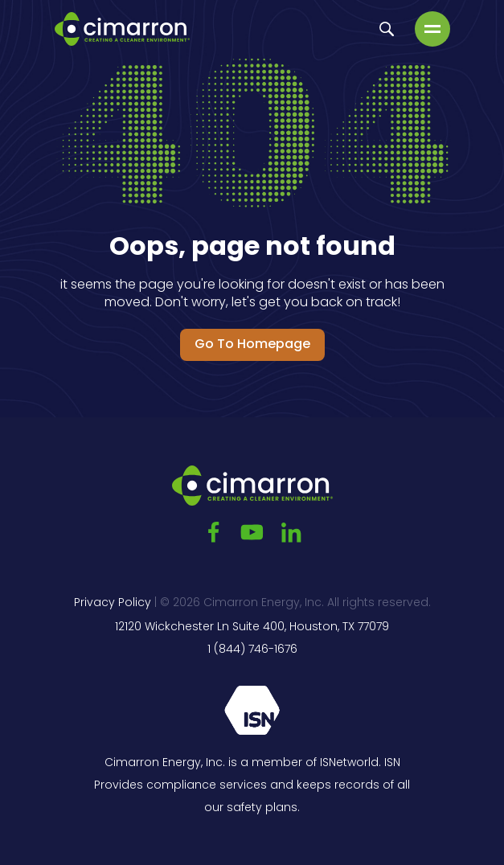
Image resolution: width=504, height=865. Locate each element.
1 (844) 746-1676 (252, 650)
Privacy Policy (113, 603)
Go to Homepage (252, 345)
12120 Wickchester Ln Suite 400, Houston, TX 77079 (252, 627)
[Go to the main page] (122, 29)
